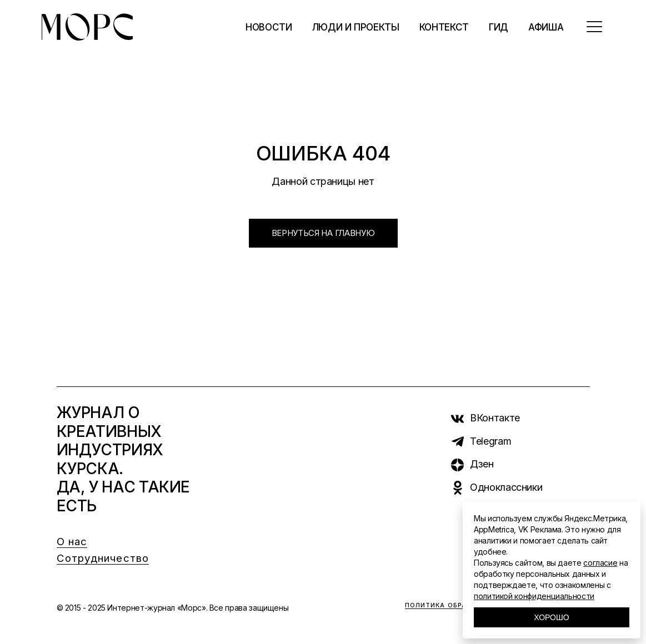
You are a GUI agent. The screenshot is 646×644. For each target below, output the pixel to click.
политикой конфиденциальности (534, 596)
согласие (600, 563)
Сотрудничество (103, 558)
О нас (72, 542)
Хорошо (551, 617)
